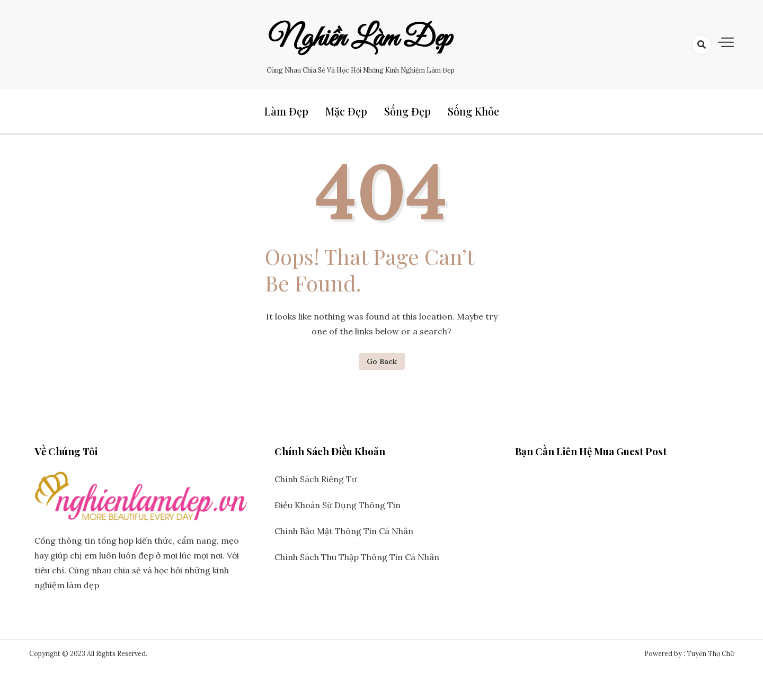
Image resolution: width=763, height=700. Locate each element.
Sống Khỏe (473, 111)
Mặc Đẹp (346, 111)
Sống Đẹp (407, 111)
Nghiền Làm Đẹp (360, 39)
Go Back (382, 361)
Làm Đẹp (286, 111)
